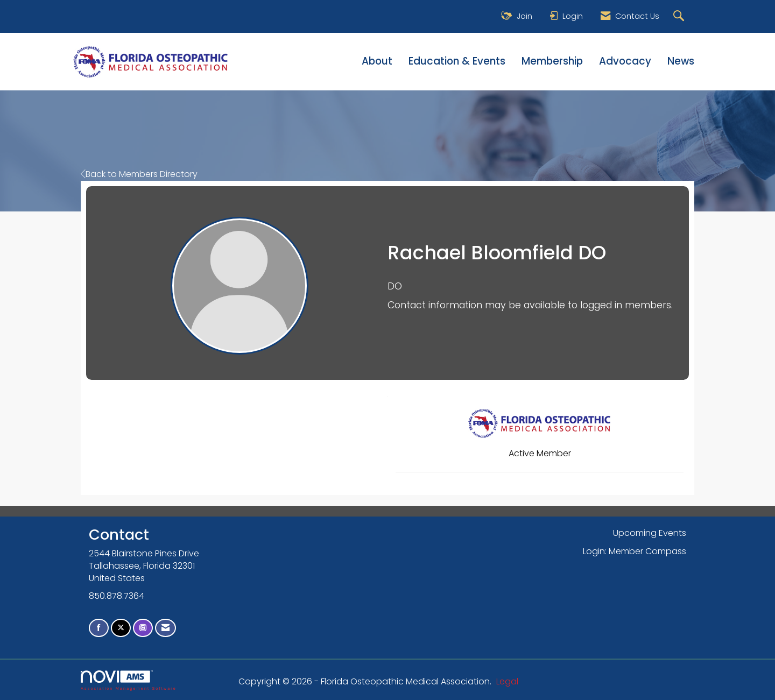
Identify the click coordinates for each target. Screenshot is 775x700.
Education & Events (457, 61)
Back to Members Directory (139, 174)
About (377, 61)
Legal (507, 681)
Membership (552, 61)
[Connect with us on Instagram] (143, 628)
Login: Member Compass (635, 551)
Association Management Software (129, 680)
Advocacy (625, 61)
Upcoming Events (650, 533)
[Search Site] (680, 16)
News (681, 61)
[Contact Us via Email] (165, 628)
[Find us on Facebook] (99, 628)
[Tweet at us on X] (121, 628)
